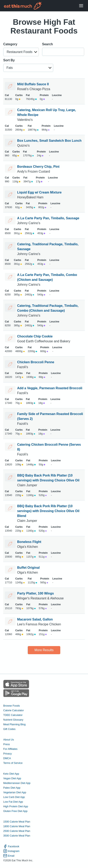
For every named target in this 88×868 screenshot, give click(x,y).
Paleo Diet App (12, 788)
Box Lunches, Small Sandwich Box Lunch (49, 141)
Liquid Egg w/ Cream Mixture (39, 192)
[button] (21, 52)
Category (10, 44)
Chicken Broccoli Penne (36, 362)
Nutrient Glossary (13, 720)
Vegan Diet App (12, 778)
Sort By (9, 60)
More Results (44, 650)
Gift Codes (9, 729)
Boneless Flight (29, 542)
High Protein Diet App (16, 806)
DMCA (7, 758)
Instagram (11, 851)
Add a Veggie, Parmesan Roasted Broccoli (50, 388)
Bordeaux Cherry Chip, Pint (38, 167)
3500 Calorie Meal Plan (17, 836)
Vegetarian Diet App (15, 792)
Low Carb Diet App (14, 797)
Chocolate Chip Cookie (35, 336)
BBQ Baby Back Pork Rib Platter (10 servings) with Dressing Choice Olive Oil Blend (48, 511)
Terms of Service (13, 763)
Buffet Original (28, 568)
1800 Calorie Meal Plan (17, 826)
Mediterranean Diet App (17, 783)
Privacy (7, 754)
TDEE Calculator (13, 715)
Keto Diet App (11, 774)
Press (7, 744)
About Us (9, 740)
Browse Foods (12, 706)
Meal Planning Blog (14, 724)
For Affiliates (10, 749)
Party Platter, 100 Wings (36, 593)
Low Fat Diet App (13, 802)
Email (9, 856)
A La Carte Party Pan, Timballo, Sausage (48, 218)
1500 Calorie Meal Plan (17, 822)
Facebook (11, 846)
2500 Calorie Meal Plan (17, 831)
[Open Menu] (81, 6)
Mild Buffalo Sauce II (33, 84)
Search (47, 44)
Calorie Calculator (14, 710)
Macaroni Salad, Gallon (35, 619)
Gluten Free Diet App (15, 811)
